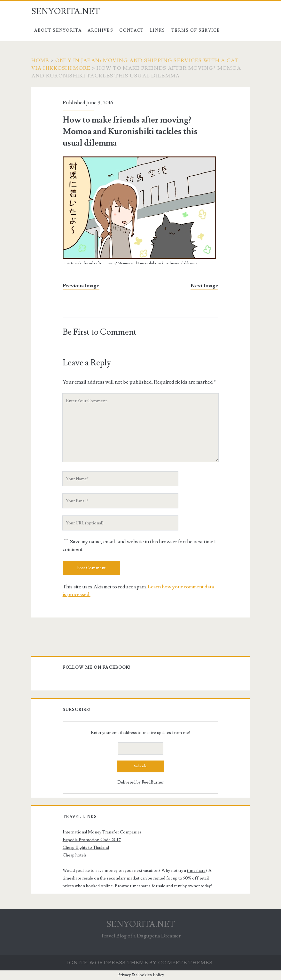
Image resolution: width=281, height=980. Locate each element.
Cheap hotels (75, 855)
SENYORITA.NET (66, 12)
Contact (131, 30)
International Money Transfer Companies (102, 832)
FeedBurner (153, 782)
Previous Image (81, 286)
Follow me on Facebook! (97, 667)
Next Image (204, 286)
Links (158, 30)
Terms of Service (196, 30)
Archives (100, 30)
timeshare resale (78, 878)
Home (40, 60)
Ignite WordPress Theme (108, 963)
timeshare (196, 871)
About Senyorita (58, 30)
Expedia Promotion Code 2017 (92, 840)
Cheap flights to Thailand (86, 848)
